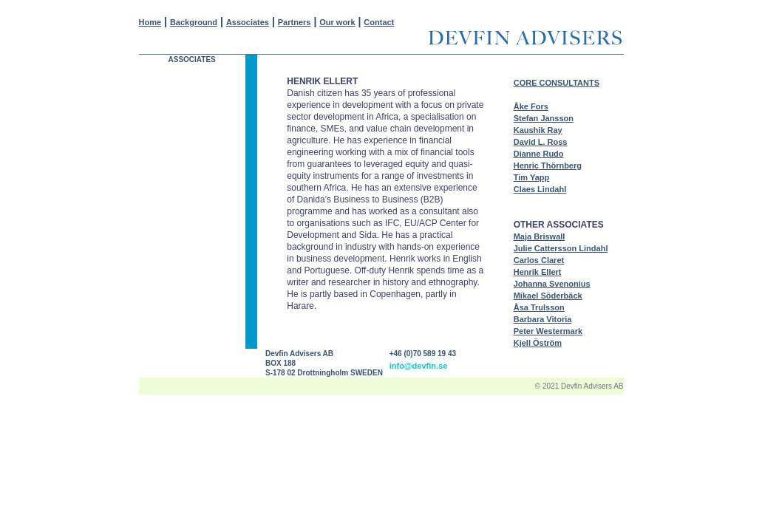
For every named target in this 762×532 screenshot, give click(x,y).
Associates (248, 22)
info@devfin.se (419, 366)
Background (194, 22)
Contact (379, 22)
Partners (295, 22)
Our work (337, 22)
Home (150, 22)
